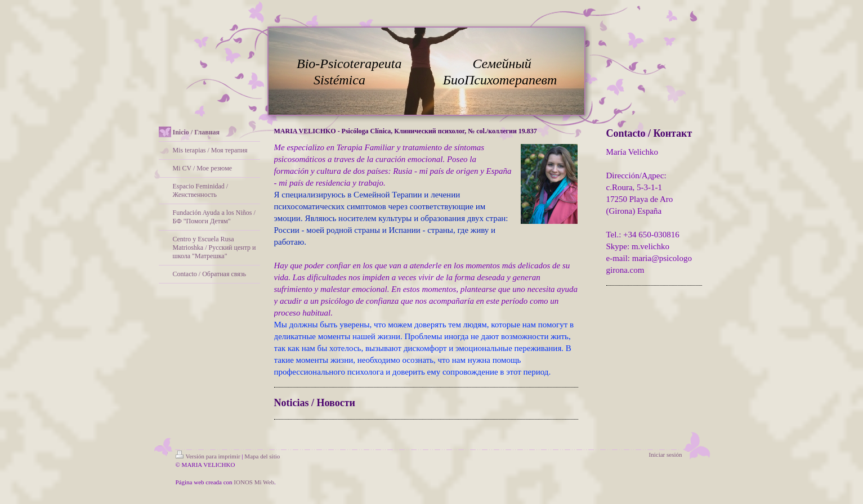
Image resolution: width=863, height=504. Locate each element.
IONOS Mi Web (254, 482)
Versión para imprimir (208, 456)
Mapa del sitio (262, 456)
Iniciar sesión (666, 454)
